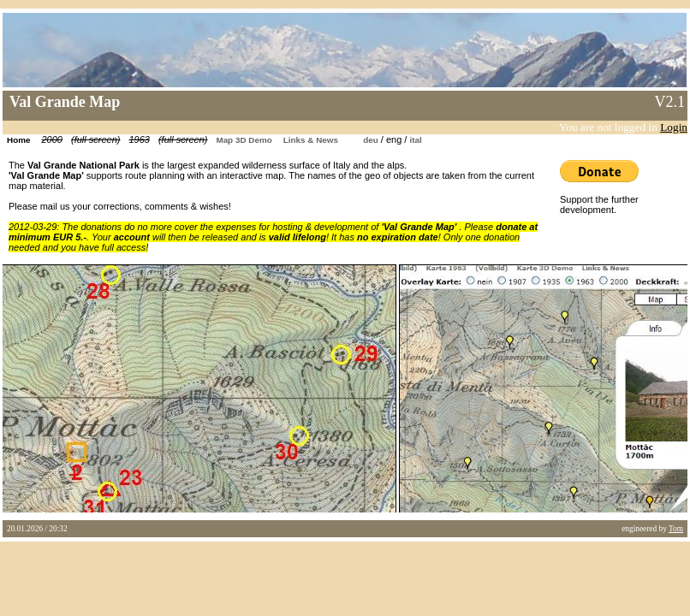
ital (415, 140)
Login (674, 127)
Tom (676, 529)
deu (371, 140)
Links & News (311, 140)
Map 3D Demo (244, 140)
